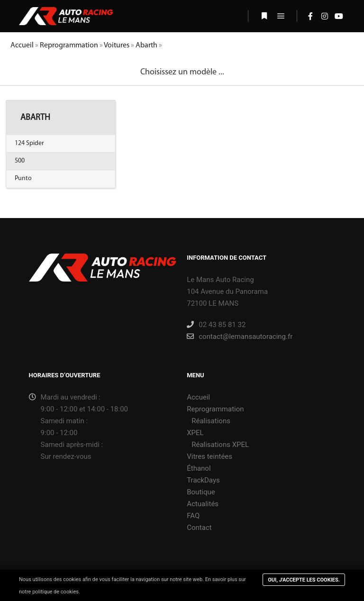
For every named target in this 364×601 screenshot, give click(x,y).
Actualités (203, 504)
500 (20, 161)
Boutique (201, 492)
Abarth (146, 46)
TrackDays (203, 480)
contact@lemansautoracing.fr (240, 337)
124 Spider (29, 143)
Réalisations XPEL (220, 445)
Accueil (22, 46)
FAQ (193, 516)
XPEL (195, 433)
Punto (23, 178)
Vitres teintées (209, 456)
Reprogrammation (69, 46)
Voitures (117, 46)
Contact (199, 528)
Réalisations (211, 421)
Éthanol (199, 468)
